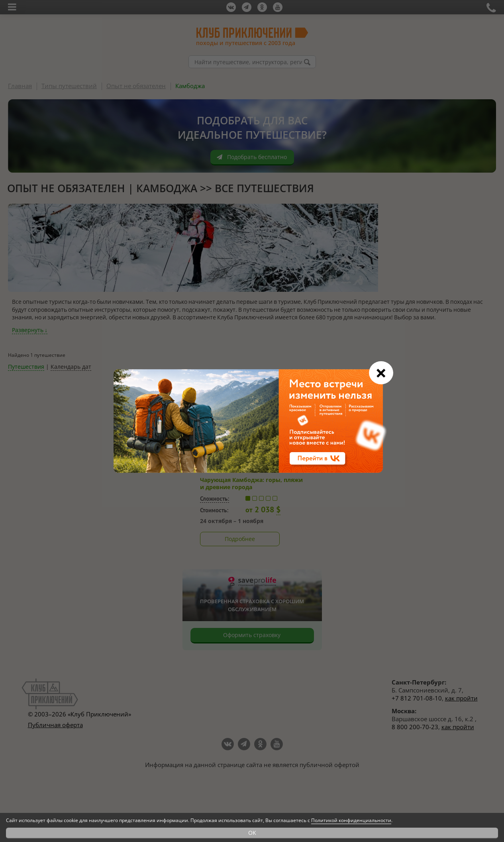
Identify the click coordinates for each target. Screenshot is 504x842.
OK (252, 833)
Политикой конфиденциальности (351, 820)
